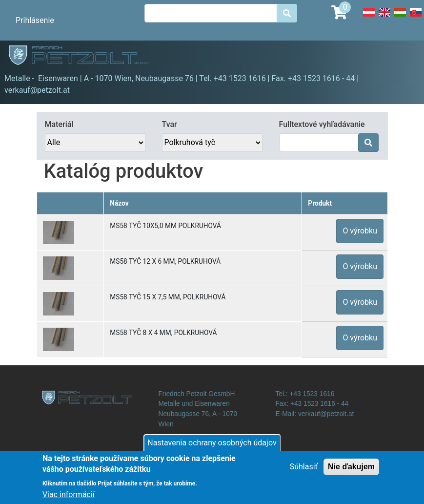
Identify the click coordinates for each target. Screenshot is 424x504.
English (384, 18)
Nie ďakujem (351, 472)
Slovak (416, 18)
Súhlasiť (304, 472)
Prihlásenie (35, 20)
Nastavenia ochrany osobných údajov (212, 448)
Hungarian (400, 18)
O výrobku (360, 231)
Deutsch (369, 18)
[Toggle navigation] (403, 57)
